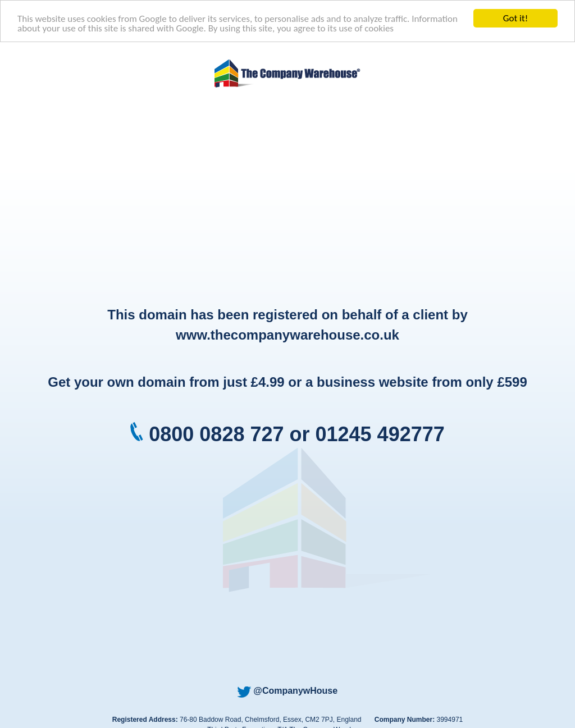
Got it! (515, 18)
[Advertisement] (287, 198)
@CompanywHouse (287, 691)
